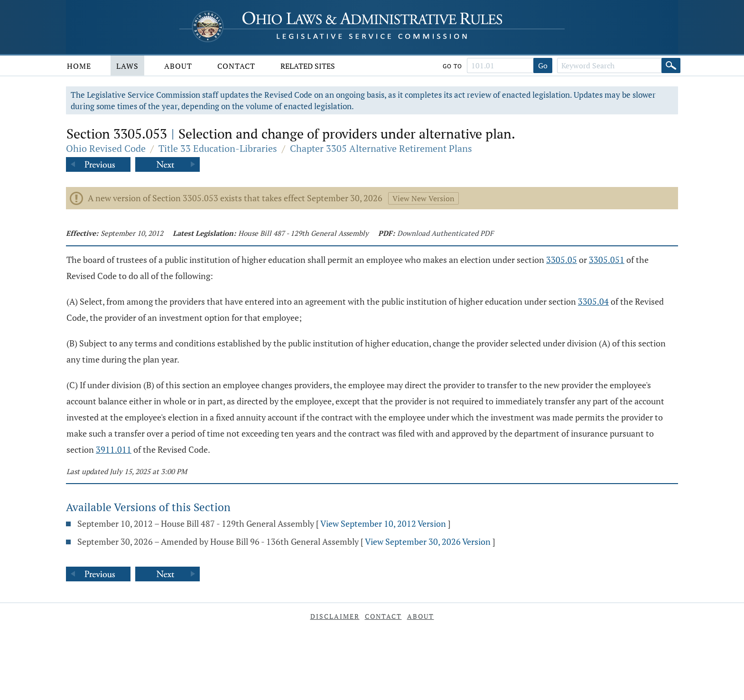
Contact (236, 66)
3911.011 (114, 449)
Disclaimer (335, 616)
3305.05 (562, 260)
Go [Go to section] (543, 65)
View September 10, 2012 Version (383, 523)
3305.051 (607, 260)
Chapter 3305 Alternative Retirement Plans (381, 148)
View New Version (423, 198)
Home (79, 66)
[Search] (671, 65)
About (178, 66)
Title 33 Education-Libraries (218, 148)
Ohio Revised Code (106, 148)
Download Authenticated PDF (445, 233)
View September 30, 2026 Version (428, 541)
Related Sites (308, 66)
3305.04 (593, 301)
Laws (127, 66)
